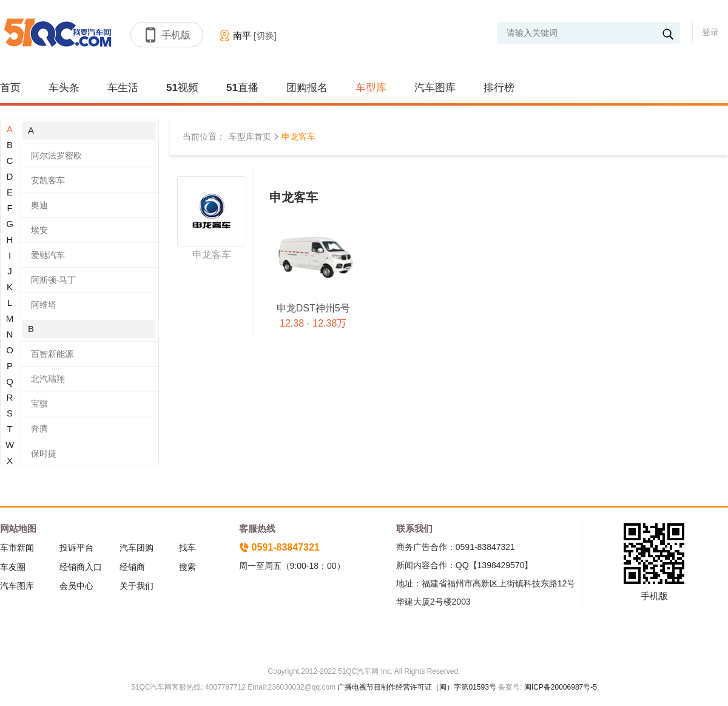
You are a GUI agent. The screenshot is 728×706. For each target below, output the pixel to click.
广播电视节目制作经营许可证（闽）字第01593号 (416, 687)
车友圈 (13, 567)
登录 (710, 32)
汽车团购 (136, 548)
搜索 (187, 567)
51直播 (242, 88)
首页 (10, 88)
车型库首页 (250, 137)
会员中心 (76, 586)
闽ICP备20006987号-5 (560, 687)
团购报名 (307, 88)
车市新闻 (17, 548)
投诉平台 (76, 548)
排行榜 (499, 88)
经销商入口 (81, 567)
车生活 (123, 88)
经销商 (132, 567)
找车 (187, 548)
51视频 (182, 88)
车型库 (371, 88)
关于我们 (136, 586)
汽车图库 (435, 88)
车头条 (64, 88)
